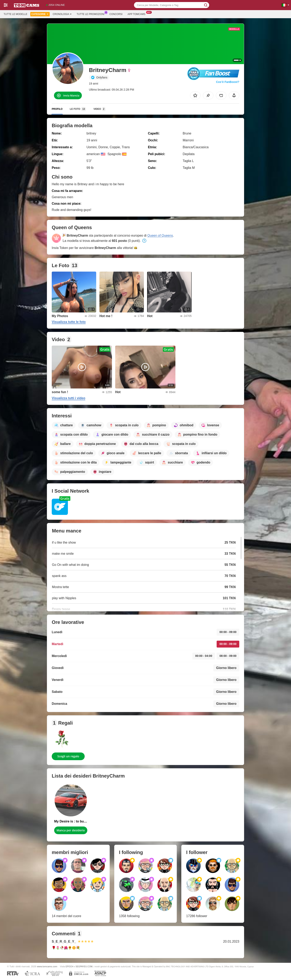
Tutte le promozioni (91, 14)
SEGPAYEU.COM (84, 966)
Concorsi (116, 14)
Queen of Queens (160, 235)
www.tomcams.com (47, 966)
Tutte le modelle (15, 14)
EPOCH (69, 966)
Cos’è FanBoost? (228, 82)
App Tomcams (137, 14)
